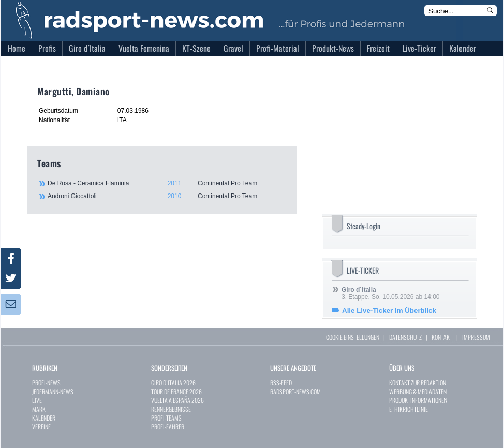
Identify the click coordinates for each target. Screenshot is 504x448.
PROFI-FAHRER (168, 427)
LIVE (37, 400)
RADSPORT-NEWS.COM (295, 391)
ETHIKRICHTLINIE (409, 409)
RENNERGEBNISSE (171, 409)
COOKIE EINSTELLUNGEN (353, 337)
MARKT (40, 409)
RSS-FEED (281, 383)
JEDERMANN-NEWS (53, 391)
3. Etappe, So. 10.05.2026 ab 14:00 (391, 293)
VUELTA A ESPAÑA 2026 (177, 400)
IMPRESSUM (476, 337)
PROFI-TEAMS (166, 418)
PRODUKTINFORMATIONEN (418, 400)
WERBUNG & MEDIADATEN (418, 391)
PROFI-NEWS (46, 383)
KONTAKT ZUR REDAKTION (418, 383)
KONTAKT (442, 337)
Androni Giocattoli (167, 196)
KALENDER (44, 418)
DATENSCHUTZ (405, 337)
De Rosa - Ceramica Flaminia (167, 183)
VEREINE (41, 427)
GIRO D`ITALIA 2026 (173, 383)
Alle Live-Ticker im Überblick (389, 311)
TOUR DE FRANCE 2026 (176, 391)
